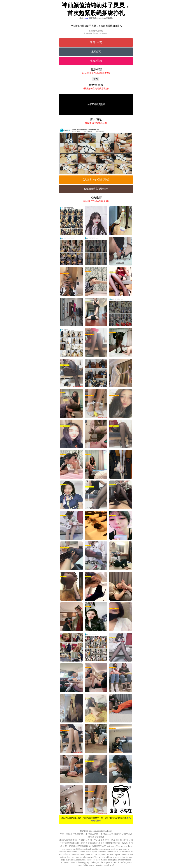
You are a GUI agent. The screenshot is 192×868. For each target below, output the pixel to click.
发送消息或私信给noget (96, 189)
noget (86, 18)
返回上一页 (96, 42)
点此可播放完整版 (96, 104)
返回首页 (96, 52)
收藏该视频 (96, 61)
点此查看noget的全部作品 (96, 179)
